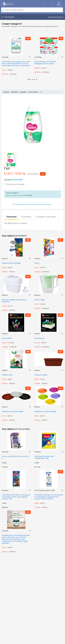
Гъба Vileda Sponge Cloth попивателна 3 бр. (44, 457)
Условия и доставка (46, 217)
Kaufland (15, 92)
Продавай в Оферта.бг (56, 17)
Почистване (33, 92)
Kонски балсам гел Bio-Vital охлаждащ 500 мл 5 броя (45, 63)
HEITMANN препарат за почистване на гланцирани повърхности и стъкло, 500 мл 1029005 (49, 497)
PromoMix (5, 57)
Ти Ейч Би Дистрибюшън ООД (44, 490)
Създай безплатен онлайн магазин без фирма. (32, 204)
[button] (28, 79)
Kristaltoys (5, 452)
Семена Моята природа (11, 263)
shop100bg (38, 57)
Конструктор (7, 338)
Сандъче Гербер (41, 375)
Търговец (26, 217)
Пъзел (37, 263)
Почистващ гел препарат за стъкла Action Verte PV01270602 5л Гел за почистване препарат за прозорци (16, 64)
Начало (6, 92)
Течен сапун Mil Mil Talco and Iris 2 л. (16, 457)
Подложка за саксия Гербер (13, 412)
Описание (11, 217)
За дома (23, 92)
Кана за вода (39, 300)
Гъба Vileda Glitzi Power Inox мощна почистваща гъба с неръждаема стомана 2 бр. (16, 497)
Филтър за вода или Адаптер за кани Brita (14, 301)
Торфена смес (7, 375)
